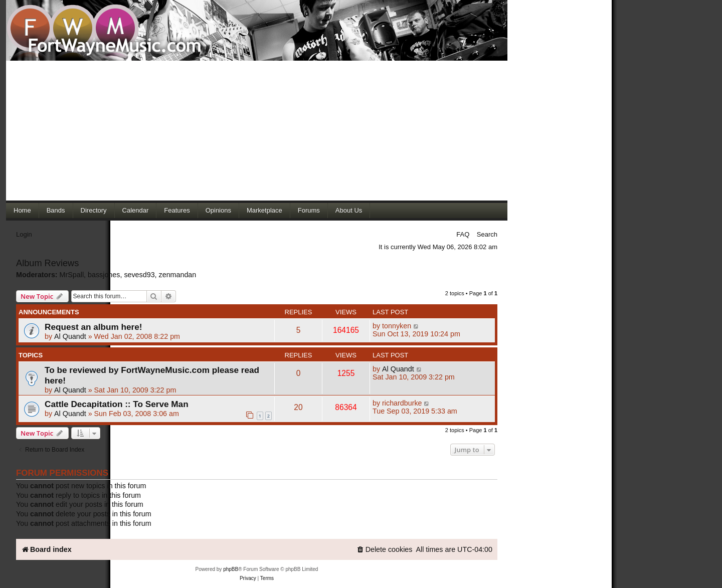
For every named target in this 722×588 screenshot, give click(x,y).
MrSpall (72, 275)
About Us (349, 210)
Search (487, 234)
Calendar (136, 210)
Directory (94, 210)
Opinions (218, 210)
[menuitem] (385, 550)
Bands (56, 210)
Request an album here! (93, 327)
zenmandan (178, 275)
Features (177, 210)
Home (22, 210)
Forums (309, 210)
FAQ (463, 234)
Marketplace (264, 210)
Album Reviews (47, 263)
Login (24, 234)
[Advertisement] (257, 130)
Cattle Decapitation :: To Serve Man (117, 404)
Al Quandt (70, 336)
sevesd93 (139, 275)
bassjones (104, 275)
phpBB (231, 569)
